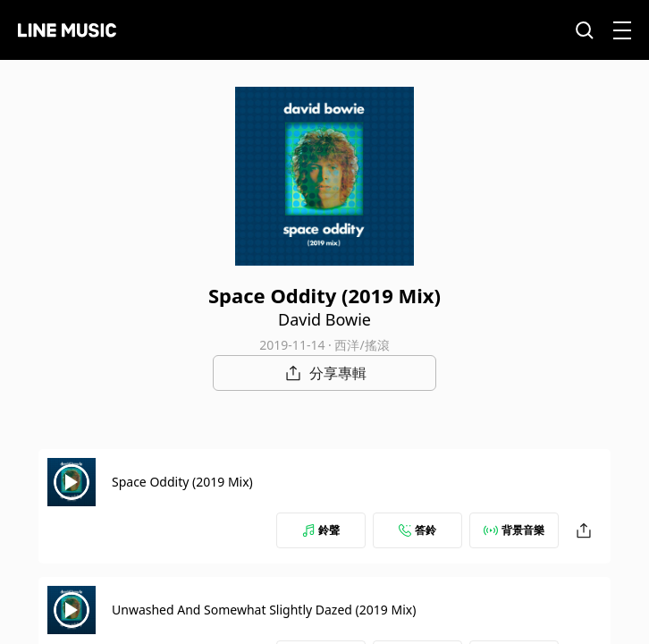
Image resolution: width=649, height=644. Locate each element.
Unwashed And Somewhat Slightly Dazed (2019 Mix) (264, 610)
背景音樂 (514, 530)
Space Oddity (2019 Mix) (182, 482)
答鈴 (417, 530)
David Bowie (324, 319)
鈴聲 (321, 530)
